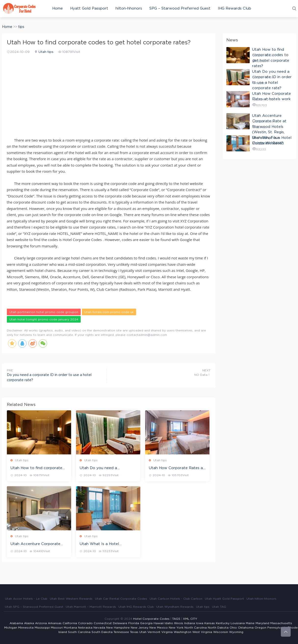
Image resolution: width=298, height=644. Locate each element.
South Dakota (102, 632)
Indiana (190, 623)
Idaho (169, 623)
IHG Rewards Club (234, 8)
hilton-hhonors (129, 8)
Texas (134, 632)
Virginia (167, 632)
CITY (194, 619)
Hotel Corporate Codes (151, 619)
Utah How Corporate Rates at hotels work (177, 468)
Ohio (233, 628)
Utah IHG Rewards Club (136, 607)
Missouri (57, 628)
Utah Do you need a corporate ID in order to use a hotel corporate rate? (108, 468)
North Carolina (196, 628)
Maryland (262, 623)
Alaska (29, 623)
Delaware (120, 623)
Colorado (85, 623)
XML (186, 619)
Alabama (16, 623)
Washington (182, 632)
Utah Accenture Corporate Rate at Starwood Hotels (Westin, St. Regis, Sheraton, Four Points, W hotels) (36, 544)
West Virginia (202, 632)
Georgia (146, 623)
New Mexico (159, 628)
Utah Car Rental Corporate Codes (121, 599)
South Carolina (79, 632)
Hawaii (159, 623)
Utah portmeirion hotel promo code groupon (44, 312)
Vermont (154, 632)
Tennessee (121, 632)
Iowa (200, 623)
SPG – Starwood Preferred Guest (180, 8)
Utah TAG (219, 607)
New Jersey (140, 628)
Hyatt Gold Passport (89, 8)
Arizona (41, 623)
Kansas (210, 623)
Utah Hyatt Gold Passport (224, 599)
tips (21, 27)
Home (58, 8)
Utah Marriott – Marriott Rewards (91, 607)
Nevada (99, 628)
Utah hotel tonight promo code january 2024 (44, 319)
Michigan (11, 628)
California (70, 623)
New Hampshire (118, 628)
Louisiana (238, 623)
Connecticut (103, 623)
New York (176, 628)
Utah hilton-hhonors (261, 599)
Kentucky (223, 623)
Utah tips (46, 52)
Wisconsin (221, 632)
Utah (143, 632)
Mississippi (42, 628)
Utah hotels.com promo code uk (109, 312)
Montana (70, 628)
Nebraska (85, 628)
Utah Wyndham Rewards (175, 607)
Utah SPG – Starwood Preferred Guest (34, 607)
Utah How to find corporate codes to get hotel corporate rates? (38, 468)
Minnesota (26, 628)
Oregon (260, 628)
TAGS (176, 619)
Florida (134, 623)
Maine (250, 623)
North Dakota (218, 628)
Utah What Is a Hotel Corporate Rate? (99, 544)
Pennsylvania (277, 628)
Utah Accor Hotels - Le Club (26, 599)
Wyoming (236, 632)
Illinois (179, 623)
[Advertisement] (109, 93)
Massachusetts (281, 623)
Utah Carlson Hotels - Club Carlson (176, 599)
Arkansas (55, 623)
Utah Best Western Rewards (71, 599)
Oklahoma (246, 628)
